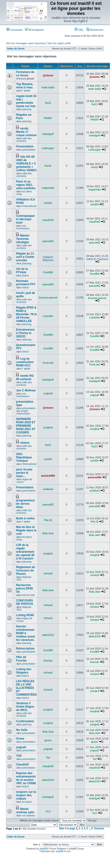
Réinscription (25, 649)
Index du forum (16, 49)
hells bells (48, 87)
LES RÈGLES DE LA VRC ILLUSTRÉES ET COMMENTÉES (26, 688)
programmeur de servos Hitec (25, 504)
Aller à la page (67, 829)
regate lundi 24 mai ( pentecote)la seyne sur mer (26, 101)
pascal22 (48, 241)
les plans (27, 802)
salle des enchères (24, 140)
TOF (19, 756)
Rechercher (95, 30)
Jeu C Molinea (26, 390)
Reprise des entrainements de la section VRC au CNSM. (26, 778)
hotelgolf (48, 134)
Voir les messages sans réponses (26, 43)
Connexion (15, 30)
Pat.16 (48, 520)
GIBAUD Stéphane (48, 259)
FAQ (79, 30)
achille (48, 203)
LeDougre (48, 148)
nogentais (48, 188)
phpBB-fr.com (64, 851)
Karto (48, 166)
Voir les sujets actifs (59, 43)
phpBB (43, 849)
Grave (20, 739)
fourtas (48, 661)
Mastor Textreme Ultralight (23, 239)
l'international (29, 206)
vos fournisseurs (23, 227)
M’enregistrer (34, 30)
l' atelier (26, 91)
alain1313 (48, 635)
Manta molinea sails (25, 811)
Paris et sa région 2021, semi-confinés (26, 185)
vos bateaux (29, 816)
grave (48, 740)
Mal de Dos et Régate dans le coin (26, 530)
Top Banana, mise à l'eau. (25, 86)
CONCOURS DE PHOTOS (24, 602)
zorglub (48, 427)
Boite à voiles (25, 518)
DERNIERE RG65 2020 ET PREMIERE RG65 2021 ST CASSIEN (26, 426)
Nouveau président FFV (26, 283)
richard (48, 573)
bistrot (25, 276)
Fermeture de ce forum (25, 74)
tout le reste (28, 595)
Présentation (25, 487)
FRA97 (48, 118)
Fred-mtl (48, 363)
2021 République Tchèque (24, 457)
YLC (48, 811)
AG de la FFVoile (22, 271)
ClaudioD (22, 765)
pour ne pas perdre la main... (24, 473)
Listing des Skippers (24, 671)
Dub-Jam (48, 533)
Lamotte (48, 316)
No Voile (22, 730)
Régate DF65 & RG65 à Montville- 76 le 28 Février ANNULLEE (26, 314)
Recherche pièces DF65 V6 (24, 589)
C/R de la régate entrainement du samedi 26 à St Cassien (25, 552)
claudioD (48, 220)
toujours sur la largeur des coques (26, 795)
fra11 (48, 103)
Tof (48, 758)
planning (27, 109)
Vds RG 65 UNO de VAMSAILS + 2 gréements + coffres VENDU (26, 164)
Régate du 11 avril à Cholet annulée (25, 257)
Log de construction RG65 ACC (25, 362)
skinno (25, 443)
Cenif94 (48, 272)
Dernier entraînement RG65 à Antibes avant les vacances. (26, 633)
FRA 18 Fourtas (21, 659)
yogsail (48, 393)
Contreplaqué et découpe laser (25, 219)
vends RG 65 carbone (25, 377)
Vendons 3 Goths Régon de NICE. (25, 707)
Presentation (25, 146)
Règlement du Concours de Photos (26, 571)
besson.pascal (48, 297)
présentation (29, 150)
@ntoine (48, 75)
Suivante (99, 829)
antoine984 (48, 476)
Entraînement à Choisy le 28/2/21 (25, 333)
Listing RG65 (25, 615)
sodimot (48, 489)
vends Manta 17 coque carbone (26, 132)
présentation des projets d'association (26, 411)
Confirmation (25, 721)
